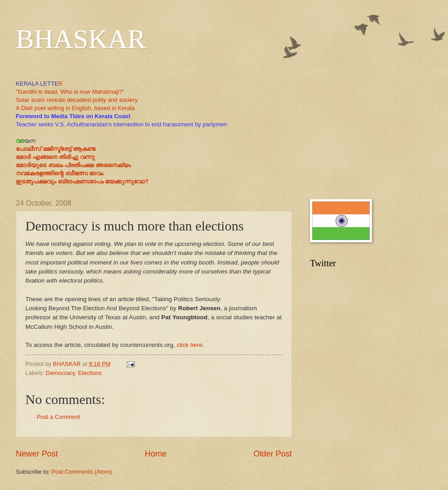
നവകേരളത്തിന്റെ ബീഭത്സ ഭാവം (60, 173)
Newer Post (37, 454)
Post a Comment (58, 417)
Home (156, 454)
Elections (90, 373)
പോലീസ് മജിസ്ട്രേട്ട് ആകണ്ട (56, 149)
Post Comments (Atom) (82, 472)
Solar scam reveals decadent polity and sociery (77, 100)
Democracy (60, 373)
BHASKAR (81, 39)
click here (189, 345)
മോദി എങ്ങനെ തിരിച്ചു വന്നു (55, 157)
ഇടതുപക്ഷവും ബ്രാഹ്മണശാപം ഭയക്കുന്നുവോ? (82, 181)
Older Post (273, 454)
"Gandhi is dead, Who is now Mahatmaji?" (70, 92)
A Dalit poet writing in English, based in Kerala (75, 108)
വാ (20, 141)
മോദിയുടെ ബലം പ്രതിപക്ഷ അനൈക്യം (73, 165)
